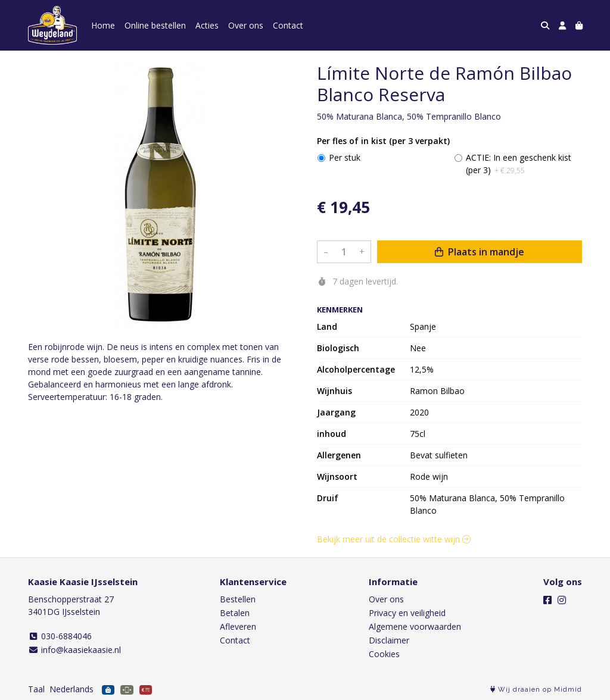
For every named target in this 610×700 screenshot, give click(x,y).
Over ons (246, 25)
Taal (36, 689)
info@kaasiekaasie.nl (74, 650)
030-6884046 (60, 636)
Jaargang (336, 412)
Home (103, 25)
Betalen (235, 613)
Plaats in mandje (480, 252)
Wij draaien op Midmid (536, 690)
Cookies (384, 654)
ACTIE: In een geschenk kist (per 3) (519, 164)
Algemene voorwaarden (415, 626)
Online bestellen (155, 25)
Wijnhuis (334, 391)
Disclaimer (389, 640)
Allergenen (339, 455)
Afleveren (238, 626)
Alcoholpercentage (356, 369)
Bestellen (238, 599)
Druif (328, 498)
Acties (207, 25)
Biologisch (338, 348)
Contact (288, 25)
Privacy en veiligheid (407, 613)
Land (327, 326)
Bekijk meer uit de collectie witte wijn (394, 539)
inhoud (332, 434)
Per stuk (345, 157)
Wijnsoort (337, 476)
